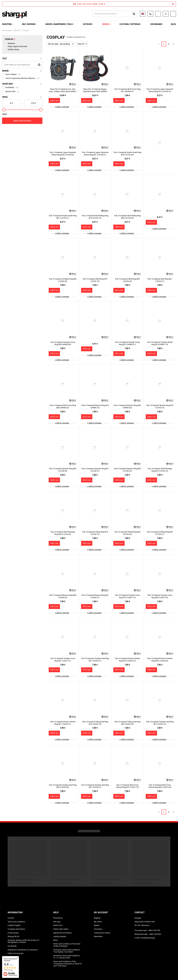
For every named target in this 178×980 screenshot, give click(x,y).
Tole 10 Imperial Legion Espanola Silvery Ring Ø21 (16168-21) (95, 154)
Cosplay (9, 39)
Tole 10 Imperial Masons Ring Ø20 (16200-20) (63, 596)
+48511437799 (154, 930)
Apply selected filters (22, 121)
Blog (173, 24)
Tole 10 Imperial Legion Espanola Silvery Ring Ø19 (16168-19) (160, 90)
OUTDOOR (87, 24)
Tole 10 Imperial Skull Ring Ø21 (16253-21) (160, 280)
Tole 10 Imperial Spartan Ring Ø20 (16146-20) (63, 470)
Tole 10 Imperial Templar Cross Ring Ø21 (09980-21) (127, 343)
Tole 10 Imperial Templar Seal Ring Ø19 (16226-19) (160, 723)
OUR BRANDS (156, 24)
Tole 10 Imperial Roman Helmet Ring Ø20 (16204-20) (160, 660)
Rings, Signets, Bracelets (17, 46)
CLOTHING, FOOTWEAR (130, 24)
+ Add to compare (62, 107)
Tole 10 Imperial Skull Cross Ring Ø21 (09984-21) (127, 90)
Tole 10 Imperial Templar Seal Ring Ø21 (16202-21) (95, 660)
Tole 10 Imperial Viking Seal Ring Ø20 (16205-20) (127, 723)
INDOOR (106, 24)
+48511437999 (155, 934)
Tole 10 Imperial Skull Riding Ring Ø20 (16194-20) (127, 217)
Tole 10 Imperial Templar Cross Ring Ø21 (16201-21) (63, 660)
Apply (4, 114)
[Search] (39, 65)
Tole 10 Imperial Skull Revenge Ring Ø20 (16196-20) (63, 533)
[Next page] (173, 44)
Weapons (11, 43)
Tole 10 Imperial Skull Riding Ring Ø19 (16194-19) (95, 217)
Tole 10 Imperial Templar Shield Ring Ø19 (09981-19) (160, 343)
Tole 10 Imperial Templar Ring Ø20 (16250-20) (63, 280)
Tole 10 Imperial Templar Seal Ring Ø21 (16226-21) (95, 786)
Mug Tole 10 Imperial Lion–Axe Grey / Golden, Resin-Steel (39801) (63, 90)
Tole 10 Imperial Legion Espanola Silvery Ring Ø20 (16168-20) (63, 154)
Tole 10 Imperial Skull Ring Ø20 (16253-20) (127, 280)
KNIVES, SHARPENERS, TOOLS (59, 24)
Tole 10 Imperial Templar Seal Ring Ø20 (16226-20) (63, 786)
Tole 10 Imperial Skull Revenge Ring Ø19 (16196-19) (160, 470)
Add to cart (54, 101)
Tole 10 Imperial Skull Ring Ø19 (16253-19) (95, 280)
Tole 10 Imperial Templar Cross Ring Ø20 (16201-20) (160, 596)
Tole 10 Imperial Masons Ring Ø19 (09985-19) (95, 406)
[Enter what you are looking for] (22, 65)
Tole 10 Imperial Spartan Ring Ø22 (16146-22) (127, 470)
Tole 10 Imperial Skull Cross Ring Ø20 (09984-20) (63, 406)
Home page (7, 30)
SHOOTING (7, 24)
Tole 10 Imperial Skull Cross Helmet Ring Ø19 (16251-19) (127, 786)
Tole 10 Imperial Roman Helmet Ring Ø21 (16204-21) (63, 723)
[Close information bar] (173, 4)
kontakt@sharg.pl (148, 938)
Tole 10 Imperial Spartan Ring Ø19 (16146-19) (160, 406)
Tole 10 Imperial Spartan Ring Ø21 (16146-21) (95, 470)
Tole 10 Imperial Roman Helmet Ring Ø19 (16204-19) (127, 660)
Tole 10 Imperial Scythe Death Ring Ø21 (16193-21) (63, 217)
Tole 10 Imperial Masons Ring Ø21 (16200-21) (95, 596)
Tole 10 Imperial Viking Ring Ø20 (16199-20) (127, 533)
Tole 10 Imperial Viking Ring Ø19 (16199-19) (95, 533)
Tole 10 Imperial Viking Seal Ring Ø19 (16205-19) (95, 723)
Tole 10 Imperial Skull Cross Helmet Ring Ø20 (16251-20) (160, 786)
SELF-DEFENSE (29, 24)
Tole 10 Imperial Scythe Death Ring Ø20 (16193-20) (127, 154)
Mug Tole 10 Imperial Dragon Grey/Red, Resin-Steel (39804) (95, 90)
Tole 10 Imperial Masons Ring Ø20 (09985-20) (127, 406)
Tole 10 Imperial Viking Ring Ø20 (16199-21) (160, 533)
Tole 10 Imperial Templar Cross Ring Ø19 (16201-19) (127, 596)
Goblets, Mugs (13, 49)
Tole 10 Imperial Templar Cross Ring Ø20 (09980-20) (63, 343)
